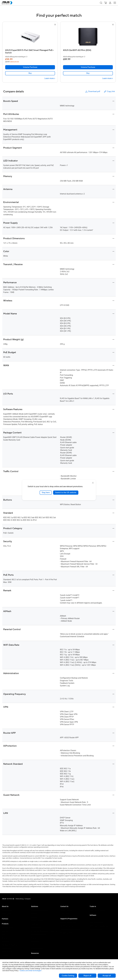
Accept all (107, 976)
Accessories (6, 959)
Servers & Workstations (10, 945)
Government (35, 941)
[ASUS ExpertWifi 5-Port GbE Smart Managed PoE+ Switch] (30, 51)
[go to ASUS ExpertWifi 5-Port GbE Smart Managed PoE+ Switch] (30, 37)
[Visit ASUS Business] (8, 899)
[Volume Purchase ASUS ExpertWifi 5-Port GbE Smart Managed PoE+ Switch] (30, 67)
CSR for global (6, 914)
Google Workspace (37, 948)
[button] (101, 3)
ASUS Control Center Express (99, 926)
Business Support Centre (68, 923)
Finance (34, 938)
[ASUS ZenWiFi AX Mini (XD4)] (88, 51)
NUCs (4, 935)
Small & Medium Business (40, 910)
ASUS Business (7, 910)
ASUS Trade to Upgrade (97, 910)
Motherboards (6, 948)
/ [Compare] (27, 899)
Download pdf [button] (93, 92)
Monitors (5, 938)
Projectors (5, 955)
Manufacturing (36, 928)
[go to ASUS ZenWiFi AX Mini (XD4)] (88, 37)
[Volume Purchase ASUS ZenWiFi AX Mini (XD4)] (88, 67)
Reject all (87, 976)
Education (34, 917)
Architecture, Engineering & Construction (44, 931)
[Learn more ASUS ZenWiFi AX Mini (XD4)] (108, 78)
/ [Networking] (19, 899)
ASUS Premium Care (67, 926)
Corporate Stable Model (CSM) (70, 929)
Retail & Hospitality (37, 921)
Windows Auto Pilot (96, 929)
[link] (30, 73)
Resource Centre (37, 957)
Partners (5, 919)
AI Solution (35, 945)
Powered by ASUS (66, 933)
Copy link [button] (109, 92)
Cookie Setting (68, 976)
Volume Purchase (66, 910)
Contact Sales (65, 914)
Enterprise (34, 914)
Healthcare (35, 924)
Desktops (5, 931)
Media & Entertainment (38, 935)
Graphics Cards (7, 952)
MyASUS (92, 919)
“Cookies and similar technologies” (30, 971)
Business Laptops (8, 928)
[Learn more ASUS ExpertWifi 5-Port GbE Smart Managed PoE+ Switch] (50, 78)
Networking (6, 941)
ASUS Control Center (96, 923)
